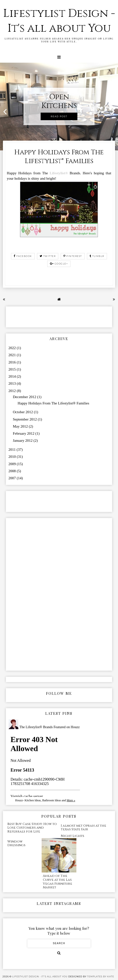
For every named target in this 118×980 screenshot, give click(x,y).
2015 (13, 369)
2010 (13, 457)
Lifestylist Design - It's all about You (59, 21)
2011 (13, 450)
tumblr (97, 256)
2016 (13, 362)
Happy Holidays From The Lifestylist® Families (59, 157)
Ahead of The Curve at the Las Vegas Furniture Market (58, 882)
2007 (13, 478)
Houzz (19, 800)
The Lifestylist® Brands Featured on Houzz (50, 727)
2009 (13, 464)
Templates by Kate (101, 976)
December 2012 (25, 397)
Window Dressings (16, 843)
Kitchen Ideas (33, 800)
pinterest (73, 256)
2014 (13, 376)
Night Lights (72, 836)
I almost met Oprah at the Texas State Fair (83, 828)
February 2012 (24, 433)
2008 (13, 471)
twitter (48, 256)
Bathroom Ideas (52, 800)
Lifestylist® (59, 173)
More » (71, 800)
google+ (59, 264)
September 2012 (25, 419)
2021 (13, 355)
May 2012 (21, 426)
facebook (23, 256)
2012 (13, 391)
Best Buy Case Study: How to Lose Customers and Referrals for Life (32, 828)
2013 (13, 383)
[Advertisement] (37, 316)
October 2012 (24, 412)
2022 (13, 348)
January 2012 (23, 441)
